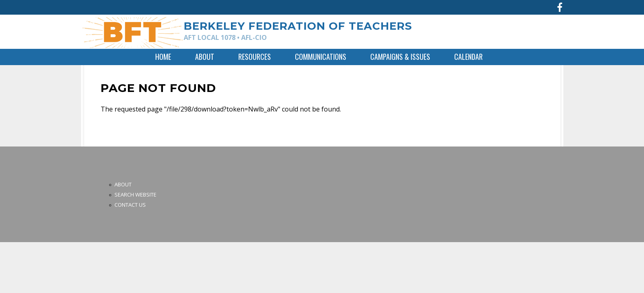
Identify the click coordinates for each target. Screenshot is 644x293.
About (205, 57)
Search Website (135, 195)
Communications (321, 57)
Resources (255, 57)
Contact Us (130, 205)
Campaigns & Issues (400, 57)
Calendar (468, 57)
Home (163, 57)
